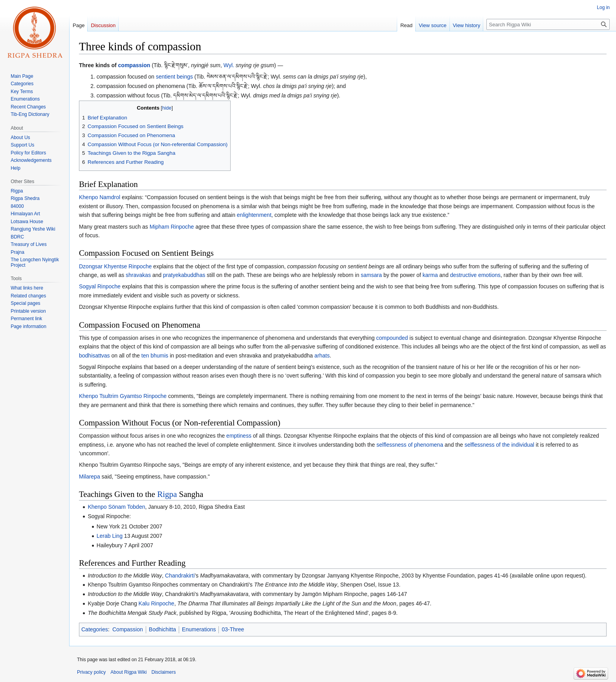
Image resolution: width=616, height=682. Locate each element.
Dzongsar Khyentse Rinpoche (115, 266)
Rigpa (167, 494)
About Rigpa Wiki (128, 672)
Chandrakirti (180, 576)
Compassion (128, 629)
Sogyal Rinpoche (100, 286)
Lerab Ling (110, 536)
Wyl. (229, 65)
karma (430, 275)
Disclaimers (163, 672)
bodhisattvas (94, 356)
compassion (134, 65)
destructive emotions (475, 275)
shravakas (138, 275)
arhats (322, 356)
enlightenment (254, 215)
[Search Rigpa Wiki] (548, 24)
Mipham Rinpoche (172, 227)
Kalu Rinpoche (157, 603)
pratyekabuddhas (184, 275)
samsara (371, 275)
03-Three (233, 629)
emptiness (239, 436)
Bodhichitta (162, 629)
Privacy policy (91, 672)
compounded (392, 338)
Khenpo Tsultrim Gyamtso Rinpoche (123, 396)
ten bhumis (155, 356)
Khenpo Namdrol (100, 197)
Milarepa (90, 477)
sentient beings (174, 77)
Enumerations (199, 629)
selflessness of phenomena (410, 445)
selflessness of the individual (499, 445)
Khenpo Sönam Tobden (116, 507)
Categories (95, 629)
